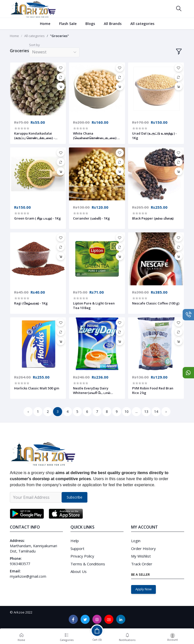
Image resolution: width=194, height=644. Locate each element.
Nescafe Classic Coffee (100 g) (156, 303)
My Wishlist (141, 556)
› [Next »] (166, 411)
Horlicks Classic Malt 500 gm (37, 388)
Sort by (34, 45)
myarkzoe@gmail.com (28, 576)
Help (75, 541)
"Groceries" (59, 36)
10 (127, 411)
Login (136, 541)
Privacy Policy (82, 556)
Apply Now (143, 589)
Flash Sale (68, 24)
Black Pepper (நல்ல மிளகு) (153, 218)
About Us (79, 571)
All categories (142, 24)
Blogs (90, 24)
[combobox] (54, 52)
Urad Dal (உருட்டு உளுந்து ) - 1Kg (154, 136)
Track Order (142, 564)
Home (45, 24)
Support (77, 548)
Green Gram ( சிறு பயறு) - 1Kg (38, 218)
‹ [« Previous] (28, 411)
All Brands (113, 24)
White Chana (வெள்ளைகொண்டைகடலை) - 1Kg (96, 136)
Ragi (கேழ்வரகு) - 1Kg (31, 303)
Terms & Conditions (88, 564)
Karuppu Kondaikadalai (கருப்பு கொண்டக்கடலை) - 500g (34, 136)
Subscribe (75, 497)
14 (156, 411)
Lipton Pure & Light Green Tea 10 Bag (94, 305)
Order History (143, 548)
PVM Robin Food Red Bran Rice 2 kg (153, 390)
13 (146, 411)
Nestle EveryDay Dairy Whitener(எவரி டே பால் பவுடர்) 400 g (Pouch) (92, 390)
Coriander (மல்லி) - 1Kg (91, 218)
